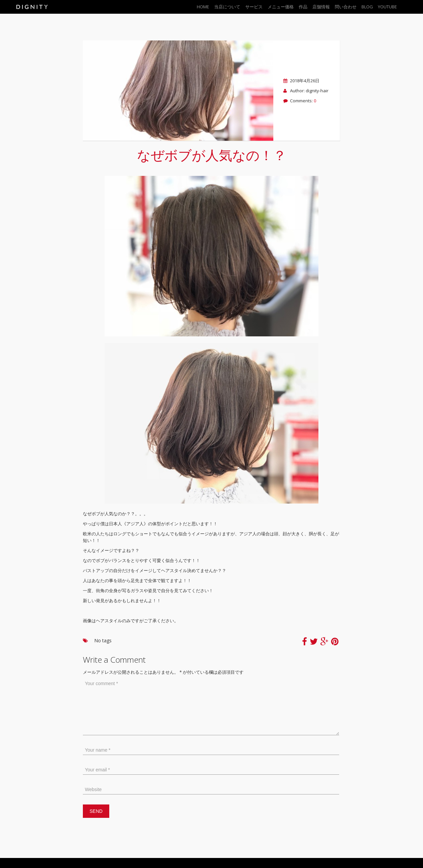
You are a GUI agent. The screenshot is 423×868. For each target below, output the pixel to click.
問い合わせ (346, 7)
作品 (303, 7)
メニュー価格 (281, 7)
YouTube (387, 7)
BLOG (367, 7)
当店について (227, 7)
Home (203, 7)
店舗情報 (321, 7)
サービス (254, 7)
